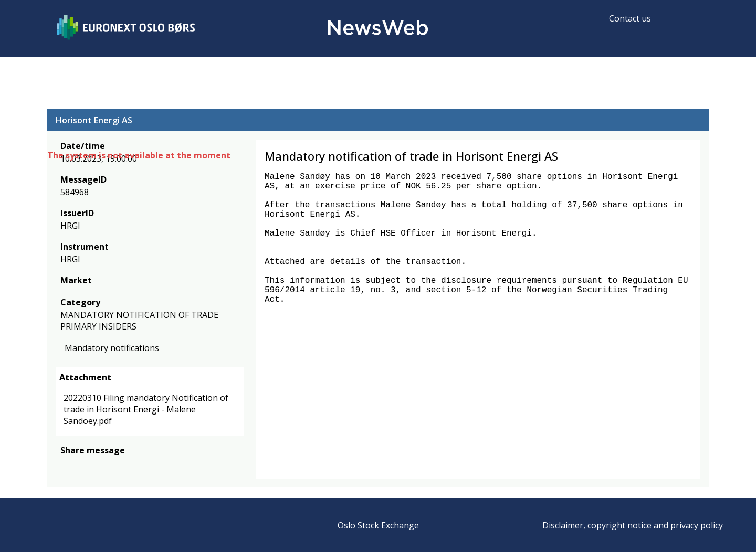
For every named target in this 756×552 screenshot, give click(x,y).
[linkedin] (102, 466)
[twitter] (83, 466)
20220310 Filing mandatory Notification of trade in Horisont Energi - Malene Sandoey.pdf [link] (146, 409)
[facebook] (66, 466)
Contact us (630, 18)
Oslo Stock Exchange (378, 525)
